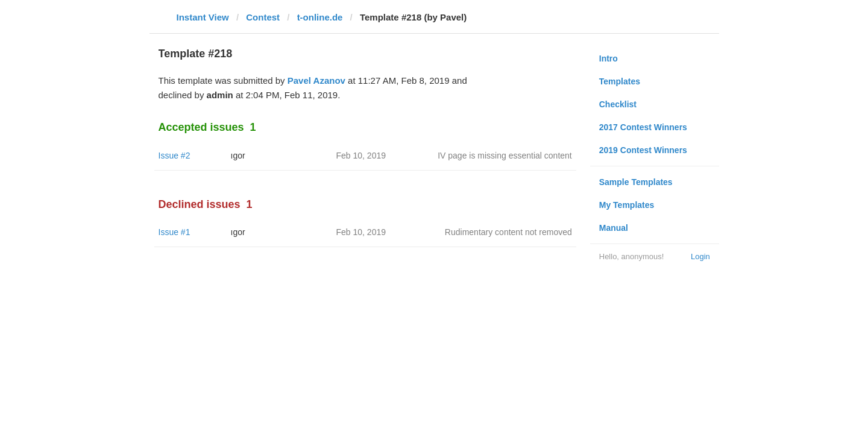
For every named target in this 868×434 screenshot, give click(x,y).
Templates (620, 81)
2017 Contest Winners (643, 127)
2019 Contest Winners (643, 150)
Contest (263, 17)
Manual (614, 228)
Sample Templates (636, 182)
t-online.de (320, 17)
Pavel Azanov (316, 80)
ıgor (238, 156)
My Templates (627, 205)
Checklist (618, 104)
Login (700, 256)
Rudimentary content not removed (508, 232)
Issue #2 (175, 156)
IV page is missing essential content (505, 156)
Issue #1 (175, 232)
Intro (609, 58)
